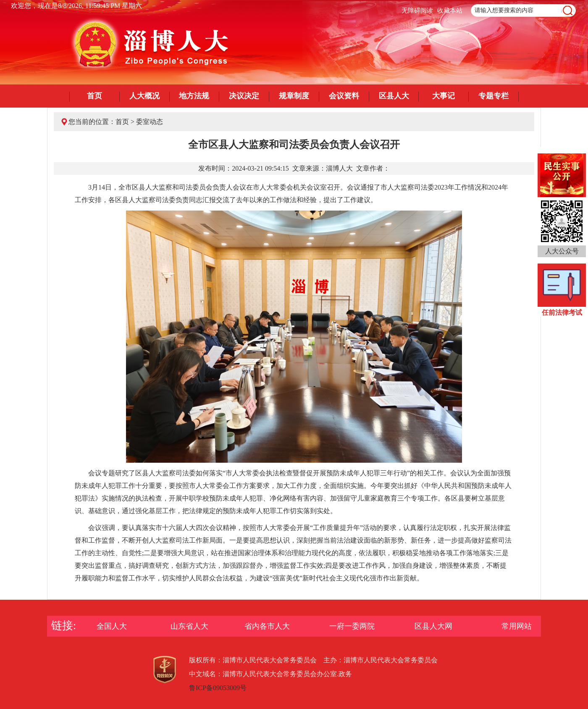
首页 (94, 96)
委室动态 (150, 122)
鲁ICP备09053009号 (218, 688)
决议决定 (244, 96)
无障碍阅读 (417, 11)
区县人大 (394, 96)
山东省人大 (189, 626)
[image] (568, 11)
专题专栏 (493, 96)
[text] (523, 11)
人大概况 (144, 96)
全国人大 (112, 626)
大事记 (444, 96)
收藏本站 (450, 11)
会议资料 (344, 96)
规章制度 (294, 96)
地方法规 (194, 96)
